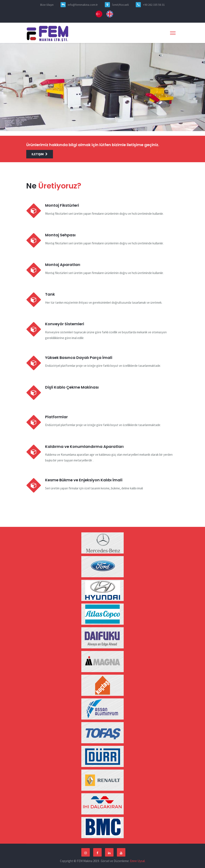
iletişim (40, 154)
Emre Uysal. (138, 861)
